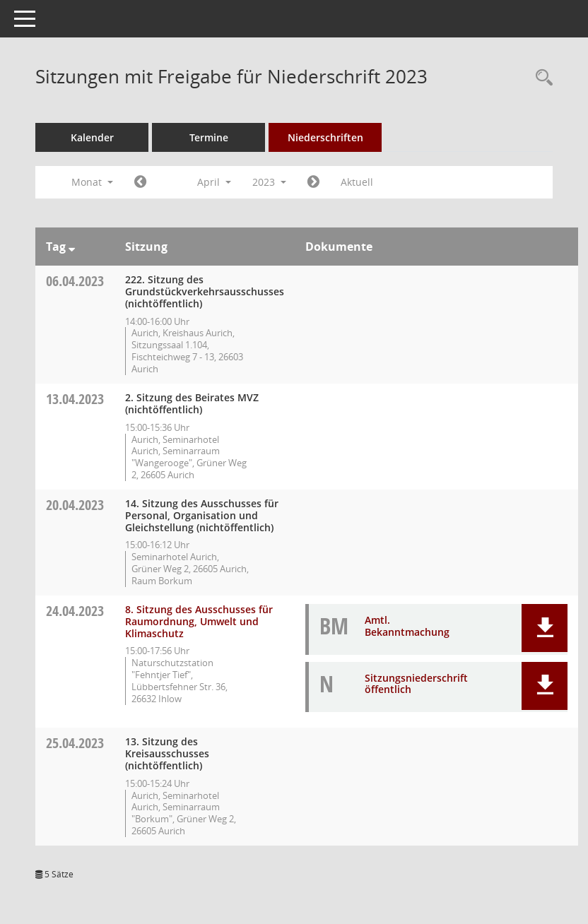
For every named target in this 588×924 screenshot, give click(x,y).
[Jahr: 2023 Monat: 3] (140, 182)
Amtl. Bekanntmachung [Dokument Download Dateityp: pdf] (407, 626)
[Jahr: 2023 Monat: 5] (313, 182)
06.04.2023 (75, 281)
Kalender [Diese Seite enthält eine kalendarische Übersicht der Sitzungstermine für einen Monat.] (92, 137)
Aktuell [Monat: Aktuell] (357, 182)
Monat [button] (92, 182)
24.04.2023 (75, 611)
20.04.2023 (75, 505)
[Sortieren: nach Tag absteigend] (72, 247)
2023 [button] (269, 182)
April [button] (214, 182)
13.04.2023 (75, 399)
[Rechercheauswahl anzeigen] (541, 78)
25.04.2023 (75, 743)
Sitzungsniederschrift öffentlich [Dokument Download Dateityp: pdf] (416, 684)
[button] (545, 628)
